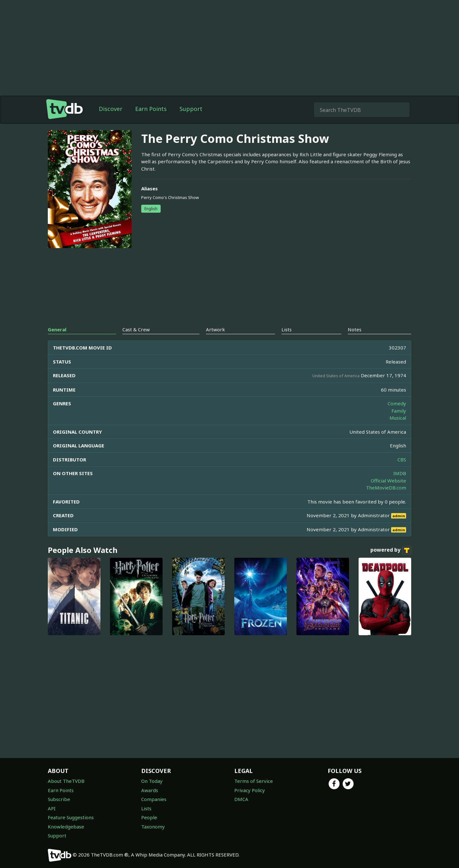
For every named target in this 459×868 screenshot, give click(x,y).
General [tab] (57, 329)
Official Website (388, 481)
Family (399, 411)
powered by (391, 550)
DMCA (241, 799)
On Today (152, 781)
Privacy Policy (250, 790)
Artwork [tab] (215, 329)
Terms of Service (254, 781)
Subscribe (59, 799)
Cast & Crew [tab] (136, 329)
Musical (398, 418)
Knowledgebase (66, 827)
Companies (154, 799)
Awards (150, 790)
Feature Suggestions (71, 817)
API (52, 808)
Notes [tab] (355, 329)
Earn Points (151, 109)
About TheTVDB (66, 781)
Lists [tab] (287, 329)
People (149, 817)
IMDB (400, 473)
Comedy (397, 403)
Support (191, 109)
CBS (402, 460)
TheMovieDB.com (386, 488)
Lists (146, 808)
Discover (111, 109)
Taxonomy (153, 827)
